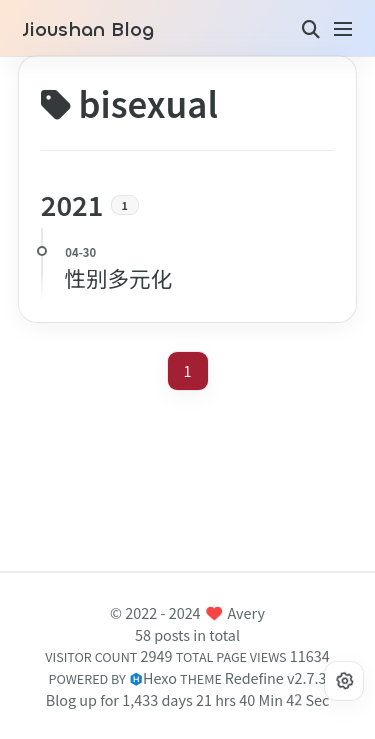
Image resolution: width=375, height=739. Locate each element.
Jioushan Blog (88, 30)
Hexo (160, 677)
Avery (246, 612)
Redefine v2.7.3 (276, 677)
